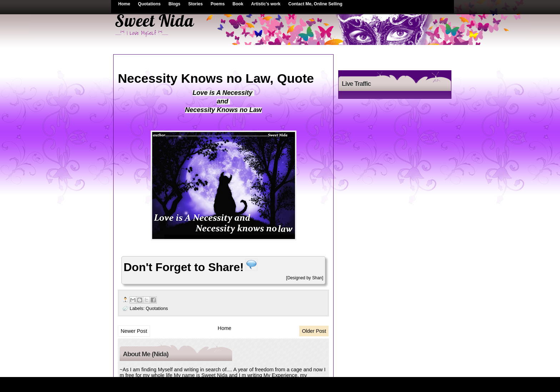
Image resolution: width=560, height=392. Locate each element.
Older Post (314, 331)
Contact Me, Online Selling (315, 4)
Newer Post (134, 331)
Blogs (174, 4)
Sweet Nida (154, 21)
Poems (218, 4)
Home (124, 4)
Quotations (149, 4)
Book (238, 4)
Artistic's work (266, 4)
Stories (196, 4)
